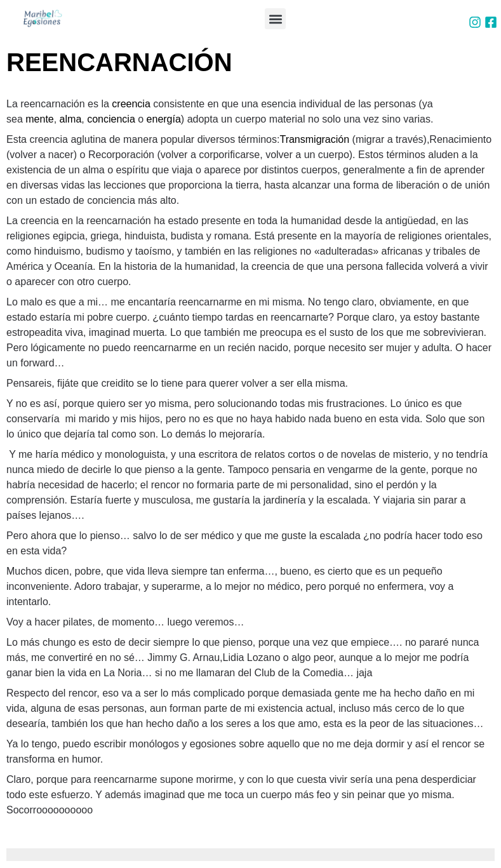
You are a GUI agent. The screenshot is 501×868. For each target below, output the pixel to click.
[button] (275, 19)
